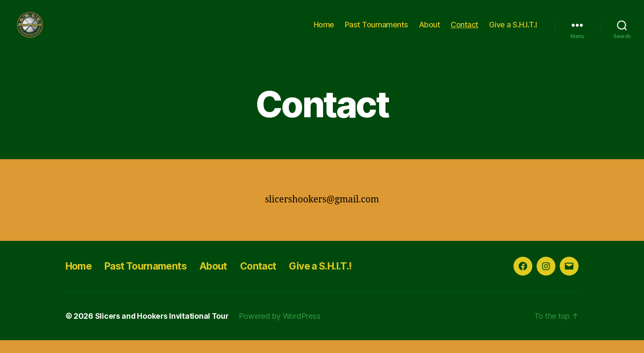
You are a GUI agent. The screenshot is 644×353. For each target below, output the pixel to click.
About (430, 31)
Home (324, 31)
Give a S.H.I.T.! (513, 31)
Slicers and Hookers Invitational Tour (163, 329)
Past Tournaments (377, 31)
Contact (464, 31)
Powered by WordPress (282, 329)
